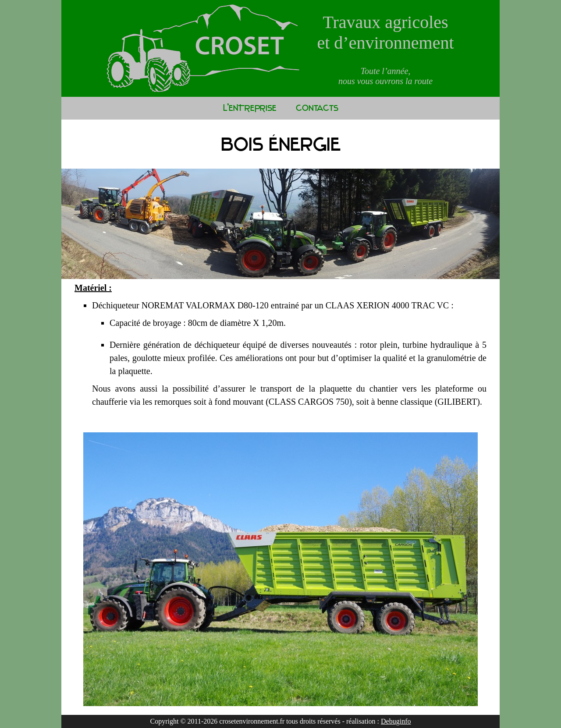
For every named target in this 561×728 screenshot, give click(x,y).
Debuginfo (396, 721)
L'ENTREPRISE (250, 108)
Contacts (317, 108)
